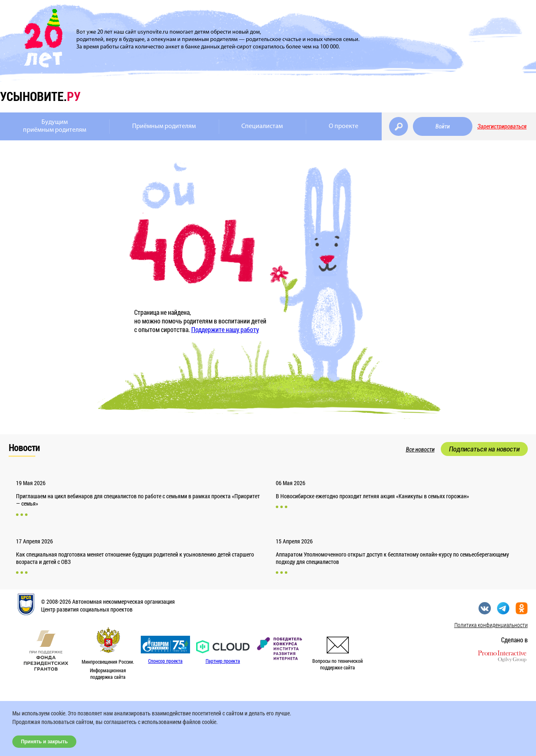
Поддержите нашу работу (225, 329)
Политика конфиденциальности (491, 625)
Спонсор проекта (165, 661)
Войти (443, 126)
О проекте (344, 126)
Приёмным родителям (164, 126)
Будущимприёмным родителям (55, 126)
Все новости (420, 449)
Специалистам (262, 126)
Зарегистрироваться (502, 126)
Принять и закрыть (44, 742)
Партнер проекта (223, 661)
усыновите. (40, 96)
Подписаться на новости (484, 449)
